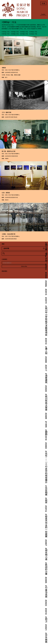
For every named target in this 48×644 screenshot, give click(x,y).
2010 (46, 342)
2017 (46, 369)
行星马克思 (46, 592)
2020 (46, 389)
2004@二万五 (15, 32)
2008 (46, 360)
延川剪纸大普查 (46, 403)
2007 (46, 543)
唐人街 (46, 351)
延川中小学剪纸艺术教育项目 (46, 321)
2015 (46, 293)
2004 (46, 276)
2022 (46, 604)
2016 (46, 509)
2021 (46, 628)
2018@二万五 (24, 34)
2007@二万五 (6, 34)
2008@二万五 (15, 34)
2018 (46, 612)
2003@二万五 (6, 32)
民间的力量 (46, 569)
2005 (46, 581)
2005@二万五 (24, 32)
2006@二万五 (34, 32)
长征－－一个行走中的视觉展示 (46, 468)
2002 (46, 267)
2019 (46, 301)
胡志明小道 (46, 555)
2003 (46, 446)
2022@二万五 (34, 34)
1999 (46, 425)
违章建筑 (46, 379)
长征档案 (46, 491)
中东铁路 (46, 638)
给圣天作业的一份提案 (46, 526)
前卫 (46, 620)
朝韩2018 (46, 436)
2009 (46, 417)
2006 (46, 284)
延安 (46, 501)
